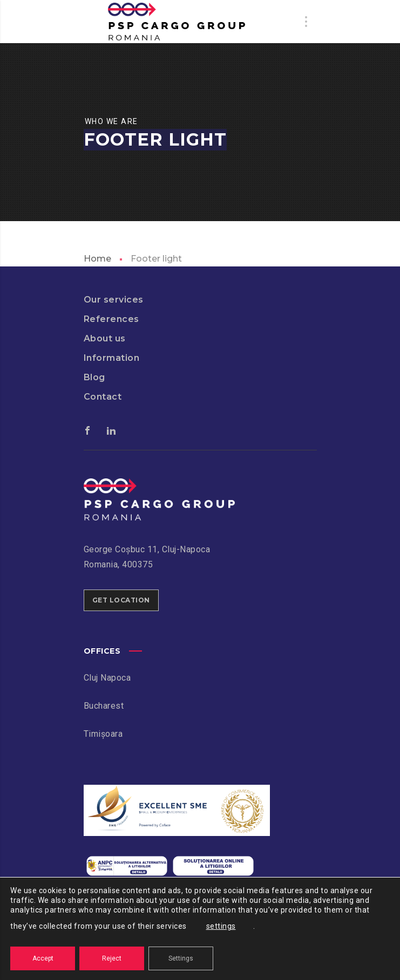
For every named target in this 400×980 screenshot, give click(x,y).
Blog (94, 377)
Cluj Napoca (107, 678)
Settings (181, 958)
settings (221, 926)
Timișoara (103, 734)
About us (105, 338)
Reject (112, 958)
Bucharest (104, 706)
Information (112, 358)
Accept (43, 958)
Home (97, 259)
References (111, 319)
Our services (114, 300)
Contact (103, 397)
